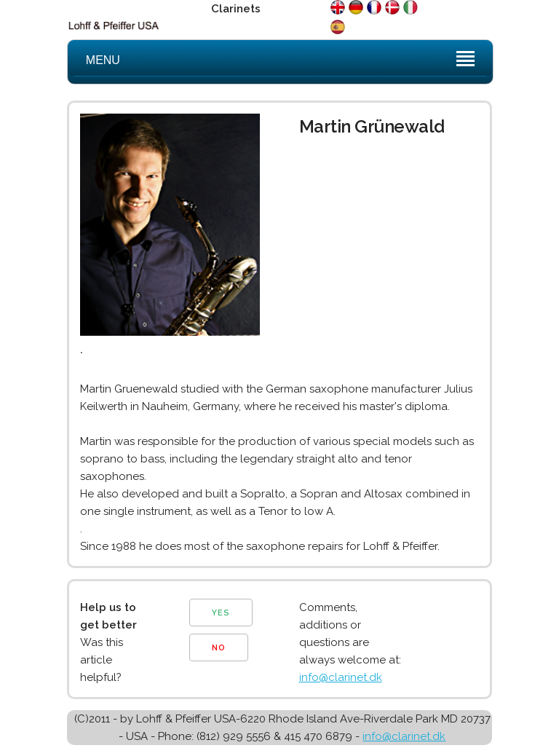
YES (221, 613)
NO (219, 648)
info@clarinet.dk (341, 677)
